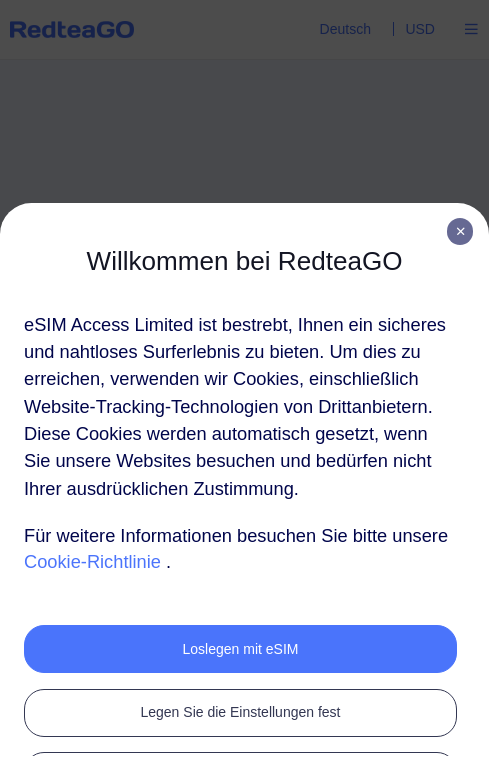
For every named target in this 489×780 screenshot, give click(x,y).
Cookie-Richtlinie (92, 561)
